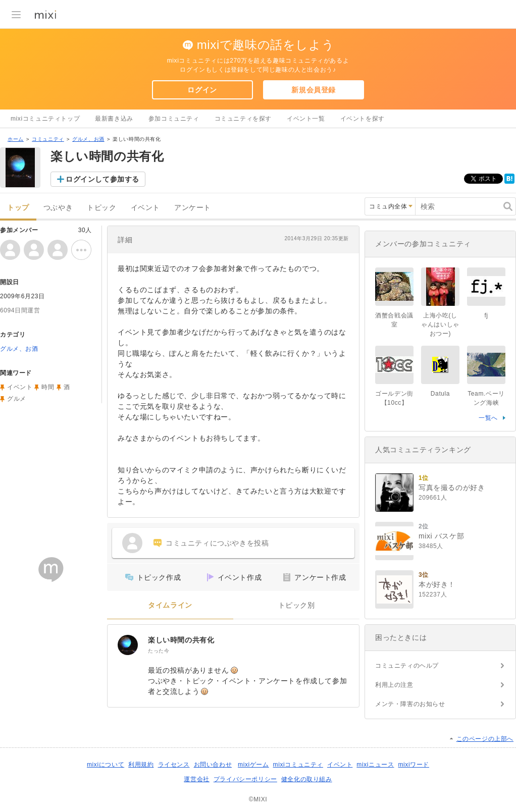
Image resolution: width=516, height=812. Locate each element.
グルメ (17, 399)
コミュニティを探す (243, 119)
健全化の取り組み (307, 779)
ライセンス (174, 765)
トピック (101, 208)
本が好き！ (437, 584)
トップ (18, 208)
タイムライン (170, 605)
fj (486, 315)
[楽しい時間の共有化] (128, 645)
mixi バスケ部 (441, 536)
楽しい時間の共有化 (181, 640)
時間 (48, 387)
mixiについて (106, 765)
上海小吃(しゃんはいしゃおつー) (440, 324)
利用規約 (141, 765)
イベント (145, 208)
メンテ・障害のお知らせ (410, 704)
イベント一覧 (306, 119)
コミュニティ (48, 139)
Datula (440, 394)
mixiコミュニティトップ (45, 119)
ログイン (202, 90)
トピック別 (297, 605)
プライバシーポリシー (245, 779)
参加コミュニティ (174, 119)
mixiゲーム (253, 765)
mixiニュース (375, 765)
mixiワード (414, 765)
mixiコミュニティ (298, 765)
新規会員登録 (314, 90)
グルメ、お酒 (88, 139)
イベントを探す (363, 119)
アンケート (193, 208)
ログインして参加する (102, 179)
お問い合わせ (213, 765)
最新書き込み (114, 119)
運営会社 (196, 779)
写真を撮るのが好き (452, 488)
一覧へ (488, 418)
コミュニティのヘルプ (407, 666)
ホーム (16, 139)
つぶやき (58, 208)
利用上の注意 (394, 685)
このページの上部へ (485, 739)
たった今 (159, 651)
